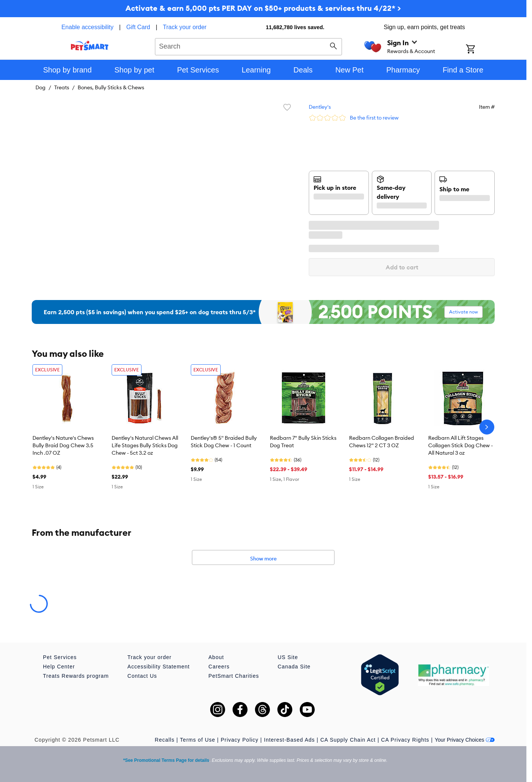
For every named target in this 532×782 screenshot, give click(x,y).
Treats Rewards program (76, 676)
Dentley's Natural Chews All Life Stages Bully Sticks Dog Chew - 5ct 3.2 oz (145, 445)
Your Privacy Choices (465, 740)
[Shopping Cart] (480, 50)
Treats (62, 87)
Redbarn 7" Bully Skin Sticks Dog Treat (303, 442)
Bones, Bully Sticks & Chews (111, 87)
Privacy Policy (239, 740)
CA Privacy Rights (405, 740)
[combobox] (248, 46)
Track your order (185, 27)
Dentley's (320, 107)
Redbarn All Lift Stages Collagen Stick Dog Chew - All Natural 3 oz (461, 445)
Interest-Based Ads (289, 740)
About (216, 657)
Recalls (165, 740)
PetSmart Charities (234, 676)
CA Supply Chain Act (348, 740)
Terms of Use (197, 740)
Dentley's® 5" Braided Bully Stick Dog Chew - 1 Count (224, 442)
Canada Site (294, 667)
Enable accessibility (87, 27)
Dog (41, 87)
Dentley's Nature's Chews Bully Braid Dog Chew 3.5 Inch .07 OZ (63, 445)
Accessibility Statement (158, 667)
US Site (288, 657)
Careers (219, 667)
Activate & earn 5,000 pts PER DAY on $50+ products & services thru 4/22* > (263, 8)
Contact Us (142, 676)
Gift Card (138, 27)
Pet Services (60, 657)
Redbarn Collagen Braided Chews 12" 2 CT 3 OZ (382, 442)
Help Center (59, 667)
